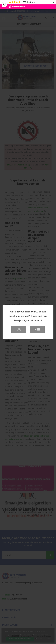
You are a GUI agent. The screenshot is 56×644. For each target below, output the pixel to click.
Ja (19, 329)
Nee (37, 329)
